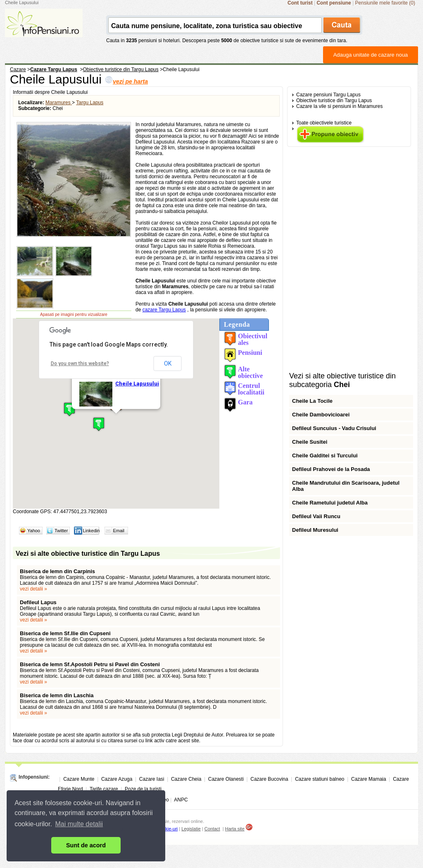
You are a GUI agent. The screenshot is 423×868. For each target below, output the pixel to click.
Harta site (235, 829)
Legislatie (191, 829)
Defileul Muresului (315, 530)
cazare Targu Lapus (164, 310)
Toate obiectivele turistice (324, 123)
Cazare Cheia (186, 779)
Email (119, 531)
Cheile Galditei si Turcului (325, 456)
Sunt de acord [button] (86, 845)
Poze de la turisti (143, 789)
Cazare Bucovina (269, 779)
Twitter (61, 531)
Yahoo (34, 531)
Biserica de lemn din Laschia (57, 695)
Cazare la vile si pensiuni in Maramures (339, 106)
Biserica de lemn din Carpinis (57, 571)
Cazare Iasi (152, 779)
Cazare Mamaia (369, 779)
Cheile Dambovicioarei (321, 415)
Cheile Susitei (310, 442)
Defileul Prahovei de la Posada (331, 469)
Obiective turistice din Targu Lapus (334, 100)
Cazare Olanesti (226, 779)
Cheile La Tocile (312, 401)
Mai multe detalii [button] (79, 824)
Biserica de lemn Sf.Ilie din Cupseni (65, 633)
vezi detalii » (33, 589)
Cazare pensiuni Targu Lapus (328, 95)
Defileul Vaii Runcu (316, 516)
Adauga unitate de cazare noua (371, 55)
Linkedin (91, 531)
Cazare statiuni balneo (320, 779)
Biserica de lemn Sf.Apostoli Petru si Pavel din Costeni (90, 664)
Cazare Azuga (117, 779)
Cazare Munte (79, 779)
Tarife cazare (104, 789)
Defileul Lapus (38, 602)
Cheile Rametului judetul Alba (330, 503)
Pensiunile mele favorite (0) (385, 3)
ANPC (181, 800)
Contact (212, 829)
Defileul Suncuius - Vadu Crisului (334, 428)
